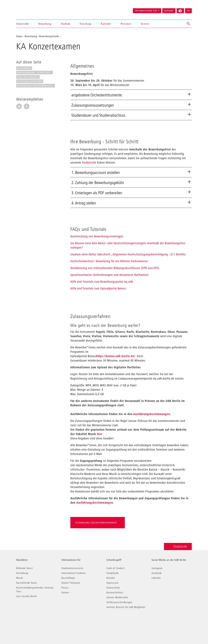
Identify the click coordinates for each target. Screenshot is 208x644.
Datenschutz (113, 588)
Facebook (157, 573)
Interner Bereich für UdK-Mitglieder (126, 607)
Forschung (85, 24)
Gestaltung (22, 573)
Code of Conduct (116, 568)
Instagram (157, 568)
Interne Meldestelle (117, 597)
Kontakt (169, 11)
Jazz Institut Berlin (27, 596)
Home (19, 36)
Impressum (112, 583)
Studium (66, 24)
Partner (65, 592)
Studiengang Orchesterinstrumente (36, 86)
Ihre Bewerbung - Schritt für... (35, 73)
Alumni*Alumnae (71, 583)
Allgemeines (24, 68)
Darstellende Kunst (27, 583)
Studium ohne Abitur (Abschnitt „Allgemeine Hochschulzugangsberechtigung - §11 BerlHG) (128, 254)
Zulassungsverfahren (30, 81)
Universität (23, 24)
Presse (65, 588)
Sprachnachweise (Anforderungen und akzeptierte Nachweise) (109, 275)
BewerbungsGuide (49, 36)
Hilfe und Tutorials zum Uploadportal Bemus (98, 288)
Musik (20, 578)
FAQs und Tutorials (28, 77)
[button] (188, 24)
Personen (126, 24)
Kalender (106, 24)
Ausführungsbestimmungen (152, 414)
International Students (74, 573)
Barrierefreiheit (115, 592)
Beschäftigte (68, 578)
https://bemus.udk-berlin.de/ (116, 356)
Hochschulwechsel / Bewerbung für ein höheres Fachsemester (109, 261)
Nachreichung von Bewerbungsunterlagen (97, 236)
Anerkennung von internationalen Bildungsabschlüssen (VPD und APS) (115, 268)
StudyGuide (89, 163)
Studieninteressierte (72, 568)
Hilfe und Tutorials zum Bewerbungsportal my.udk (102, 282)
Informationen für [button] (146, 11)
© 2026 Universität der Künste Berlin (33, 621)
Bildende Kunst (24, 568)
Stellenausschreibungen (119, 602)
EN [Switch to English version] (188, 11)
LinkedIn (156, 578)
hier (100, 434)
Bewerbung (45, 24)
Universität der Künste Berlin (29, 9)
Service (145, 24)
